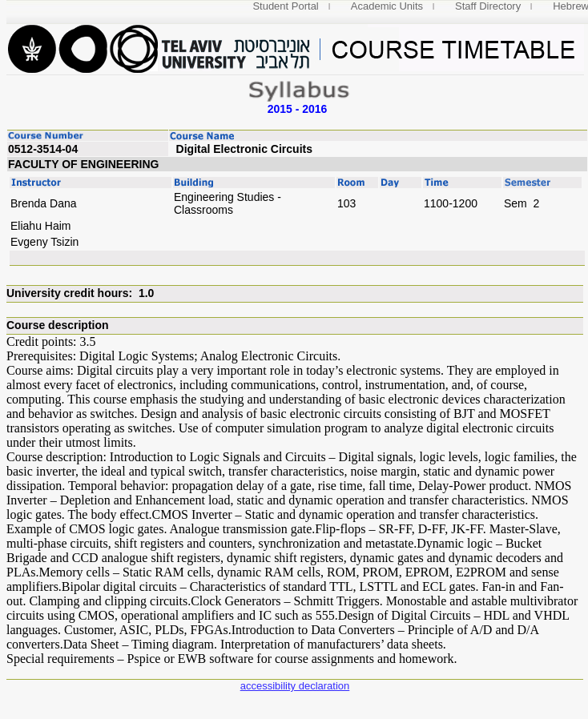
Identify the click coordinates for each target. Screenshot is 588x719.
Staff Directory (488, 6)
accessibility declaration (295, 686)
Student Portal (285, 6)
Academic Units (387, 6)
